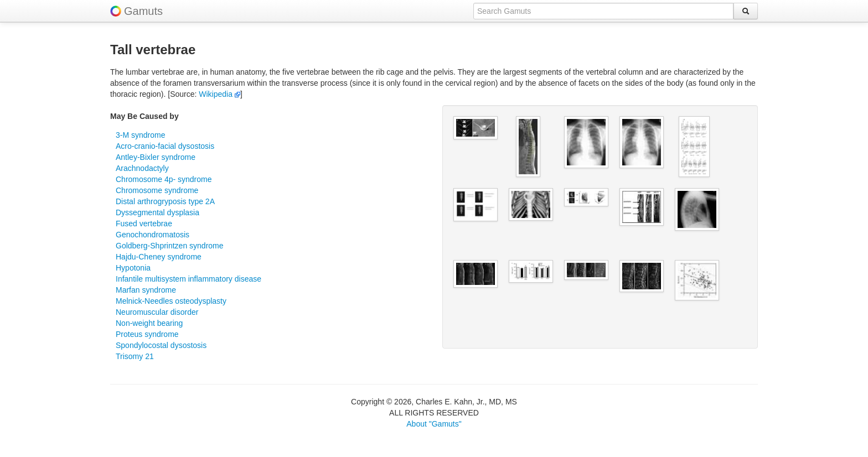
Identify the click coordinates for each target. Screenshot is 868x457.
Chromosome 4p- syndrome (164, 179)
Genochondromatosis (153, 235)
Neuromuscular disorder (157, 312)
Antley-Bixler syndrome (156, 157)
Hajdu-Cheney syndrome (159, 257)
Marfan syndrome (146, 290)
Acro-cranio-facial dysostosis (165, 146)
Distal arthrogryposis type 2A (165, 201)
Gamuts (143, 11)
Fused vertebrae (144, 224)
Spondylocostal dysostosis (161, 345)
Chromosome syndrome (157, 190)
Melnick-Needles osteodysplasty (171, 301)
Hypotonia (133, 268)
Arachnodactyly (142, 168)
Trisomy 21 (135, 356)
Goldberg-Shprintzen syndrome (170, 246)
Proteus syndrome (147, 334)
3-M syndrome (140, 135)
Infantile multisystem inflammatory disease (188, 279)
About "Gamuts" (434, 424)
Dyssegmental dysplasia (157, 212)
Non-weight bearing (149, 323)
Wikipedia (219, 94)
